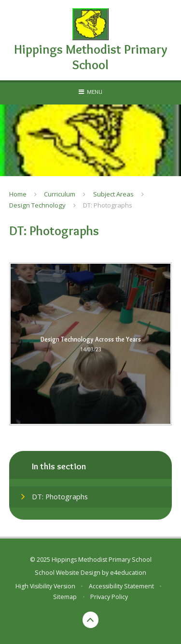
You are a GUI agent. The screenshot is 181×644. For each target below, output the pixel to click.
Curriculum (60, 194)
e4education (128, 573)
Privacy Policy (109, 597)
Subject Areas (113, 194)
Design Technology (37, 205)
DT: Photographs (108, 205)
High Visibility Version (45, 586)
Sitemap (65, 597)
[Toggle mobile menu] (90, 91)
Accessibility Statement (121, 586)
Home (18, 194)
